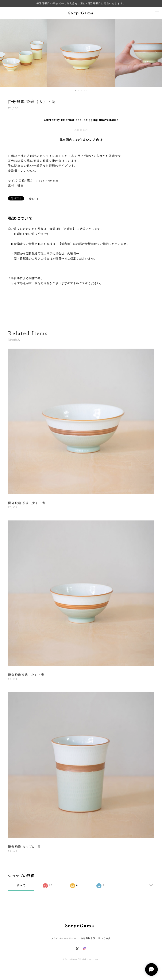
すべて (21, 885)
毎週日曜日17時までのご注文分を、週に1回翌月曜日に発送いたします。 (81, 3)
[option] (81, 53)
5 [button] (87, 90)
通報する (34, 199)
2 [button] (79, 90)
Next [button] (156, 53)
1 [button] (76, 90)
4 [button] (84, 90)
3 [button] (81, 90)
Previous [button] (6, 53)
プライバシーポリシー (64, 938)
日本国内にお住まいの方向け (81, 140)
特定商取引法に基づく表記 (96, 938)
